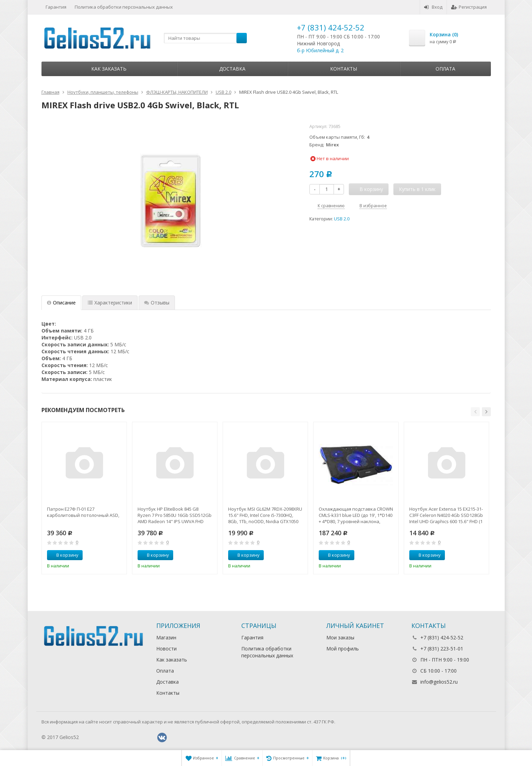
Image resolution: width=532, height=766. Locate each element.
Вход (433, 7)
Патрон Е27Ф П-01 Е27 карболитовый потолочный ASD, (83, 512)
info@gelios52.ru (439, 682)
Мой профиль (343, 649)
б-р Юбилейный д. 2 (320, 50)
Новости (166, 649)
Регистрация (469, 7)
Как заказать (109, 69)
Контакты (344, 69)
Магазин (166, 637)
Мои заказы (340, 637)
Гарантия (56, 7)
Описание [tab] (61, 303)
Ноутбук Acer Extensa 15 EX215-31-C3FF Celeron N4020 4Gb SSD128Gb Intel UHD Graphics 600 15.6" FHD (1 (446, 515)
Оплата (445, 69)
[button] (475, 412)
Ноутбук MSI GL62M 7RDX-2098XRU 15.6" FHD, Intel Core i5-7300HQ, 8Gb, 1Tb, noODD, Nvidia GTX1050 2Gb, (265, 515)
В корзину (64, 555)
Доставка (232, 69)
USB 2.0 (342, 219)
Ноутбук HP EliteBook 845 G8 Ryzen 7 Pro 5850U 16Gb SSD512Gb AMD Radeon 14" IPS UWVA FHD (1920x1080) (175, 515)
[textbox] (205, 38)
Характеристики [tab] (110, 303)
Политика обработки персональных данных (124, 7)
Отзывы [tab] (157, 303)
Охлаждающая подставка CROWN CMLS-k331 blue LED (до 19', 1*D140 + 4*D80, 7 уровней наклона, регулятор (356, 515)
